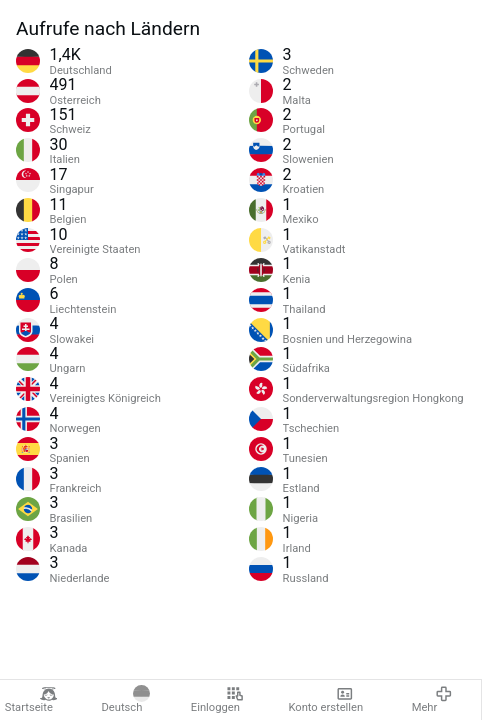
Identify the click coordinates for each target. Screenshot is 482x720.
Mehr (432, 700)
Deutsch (125, 700)
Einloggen (217, 700)
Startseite (31, 700)
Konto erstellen (325, 700)
